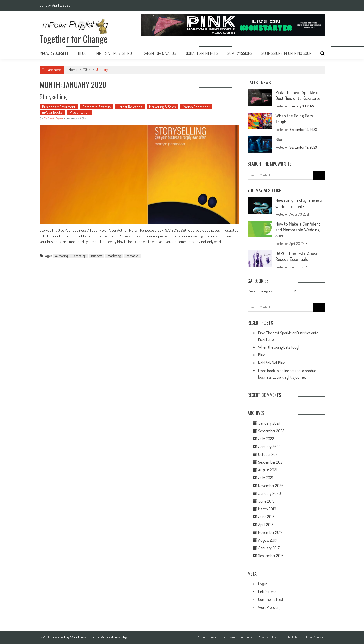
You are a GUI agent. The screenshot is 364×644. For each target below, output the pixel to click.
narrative (132, 256)
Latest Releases (130, 107)
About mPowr (207, 637)
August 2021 (268, 470)
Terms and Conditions (237, 637)
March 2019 (267, 509)
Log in (263, 584)
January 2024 (269, 423)
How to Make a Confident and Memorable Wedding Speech (298, 230)
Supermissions (240, 53)
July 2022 (266, 439)
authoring (62, 256)
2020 (87, 70)
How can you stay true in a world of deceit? (299, 203)
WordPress (79, 637)
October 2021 (268, 454)
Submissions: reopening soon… (288, 53)
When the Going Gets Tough (279, 347)
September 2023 (271, 431)
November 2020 (271, 486)
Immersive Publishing (114, 53)
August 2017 (268, 540)
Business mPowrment (59, 107)
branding (80, 256)
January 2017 (269, 548)
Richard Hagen (53, 118)
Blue (279, 139)
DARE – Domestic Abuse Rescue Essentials (297, 256)
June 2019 (266, 501)
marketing (114, 256)
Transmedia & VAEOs (158, 53)
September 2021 (271, 462)
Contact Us (290, 637)
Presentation (80, 112)
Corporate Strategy (97, 107)
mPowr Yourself (54, 53)
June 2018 (266, 517)
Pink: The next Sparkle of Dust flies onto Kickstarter (299, 95)
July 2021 (266, 478)
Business (96, 256)
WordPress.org (269, 607)
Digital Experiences (202, 53)
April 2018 (266, 525)
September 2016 (271, 556)
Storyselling (53, 96)
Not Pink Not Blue (272, 363)
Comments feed (271, 599)
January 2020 (270, 493)
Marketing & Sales (162, 107)
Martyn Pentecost (196, 107)
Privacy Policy (267, 637)
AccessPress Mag (114, 637)
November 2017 (270, 532)
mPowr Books (52, 112)
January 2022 (269, 447)
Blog (82, 53)
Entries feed (267, 592)
